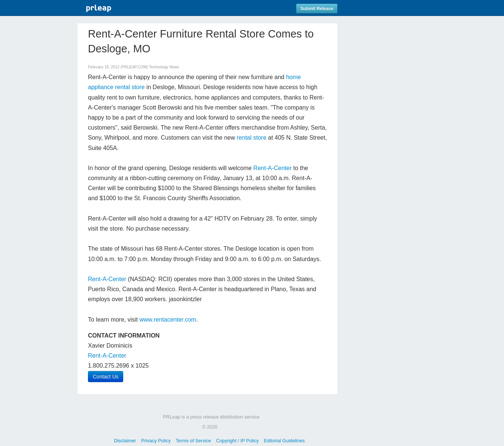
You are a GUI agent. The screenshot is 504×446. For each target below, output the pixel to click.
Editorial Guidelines (284, 441)
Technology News (164, 67)
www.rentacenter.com (168, 320)
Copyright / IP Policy (237, 441)
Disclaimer (125, 441)
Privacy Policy (156, 441)
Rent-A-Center (273, 168)
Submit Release (317, 9)
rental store (252, 138)
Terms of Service (193, 441)
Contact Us (106, 377)
